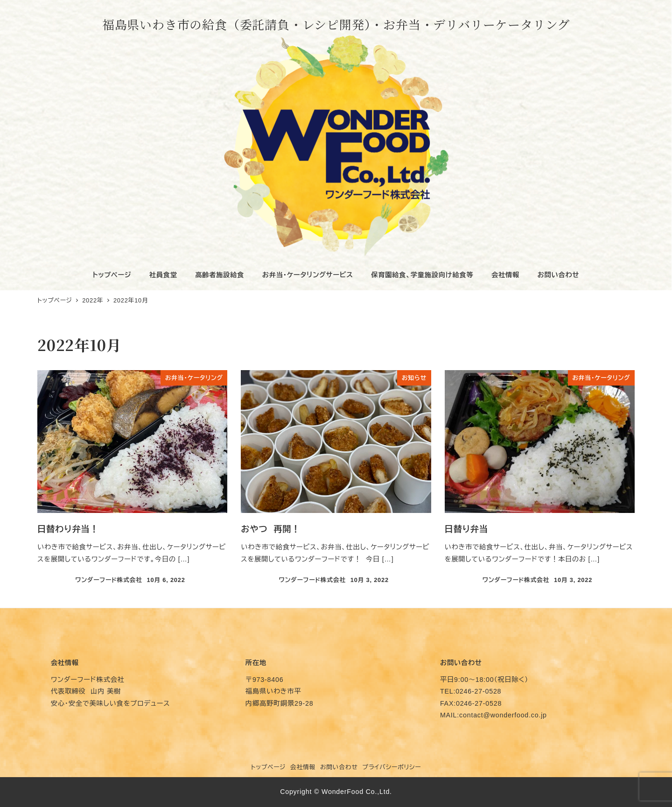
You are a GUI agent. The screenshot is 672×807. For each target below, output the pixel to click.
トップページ (269, 767)
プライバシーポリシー (392, 767)
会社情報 (303, 767)
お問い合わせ (339, 767)
